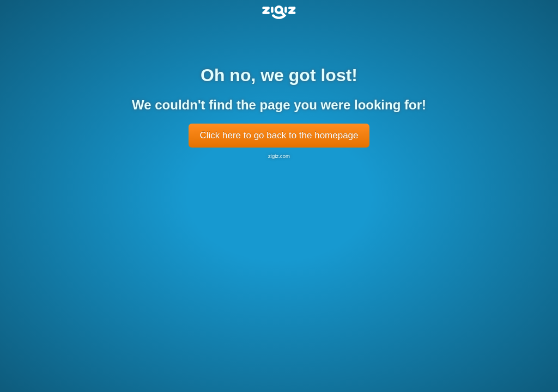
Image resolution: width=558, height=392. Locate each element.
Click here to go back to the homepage (279, 135)
